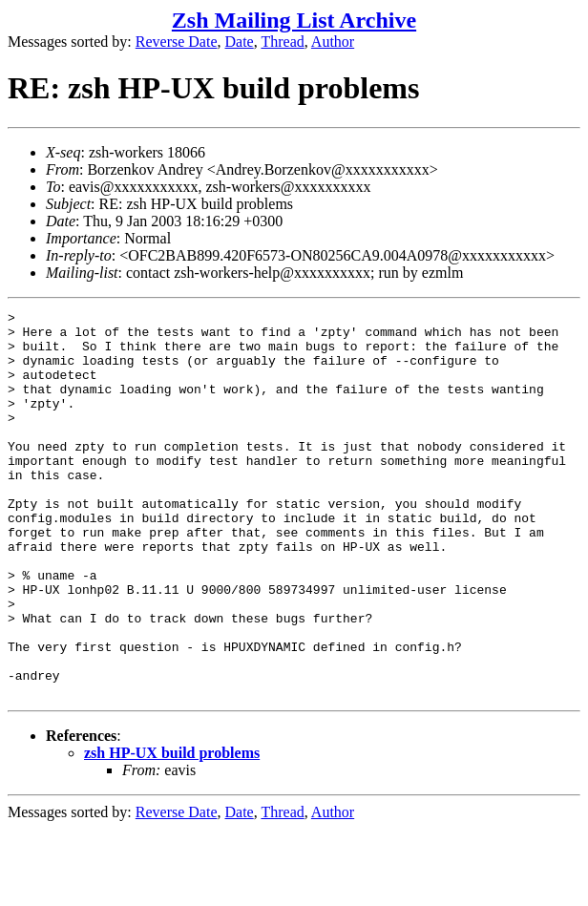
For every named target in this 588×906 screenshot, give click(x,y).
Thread (282, 42)
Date (240, 42)
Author (333, 42)
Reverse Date (177, 42)
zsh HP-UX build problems (172, 830)
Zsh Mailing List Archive (294, 20)
